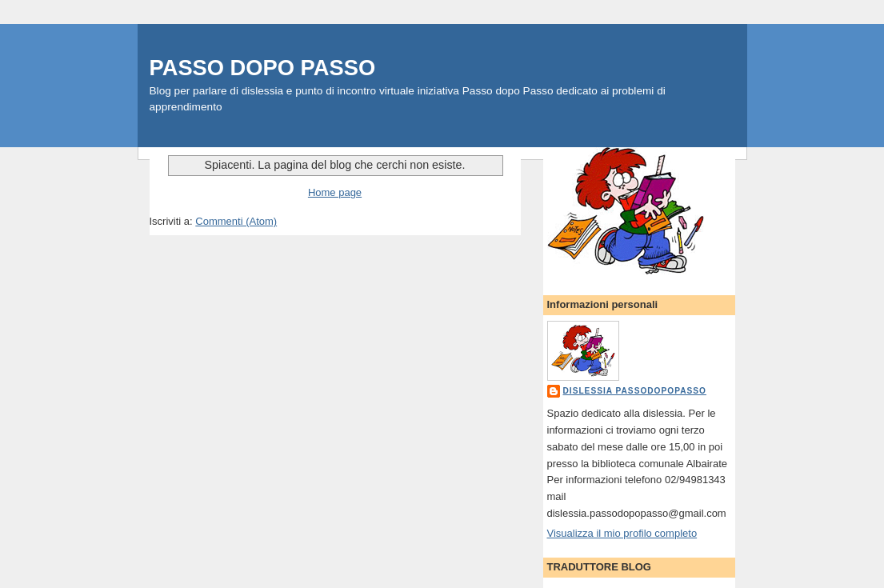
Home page (335, 192)
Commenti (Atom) (236, 221)
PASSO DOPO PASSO (263, 68)
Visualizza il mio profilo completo (622, 533)
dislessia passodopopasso (635, 391)
